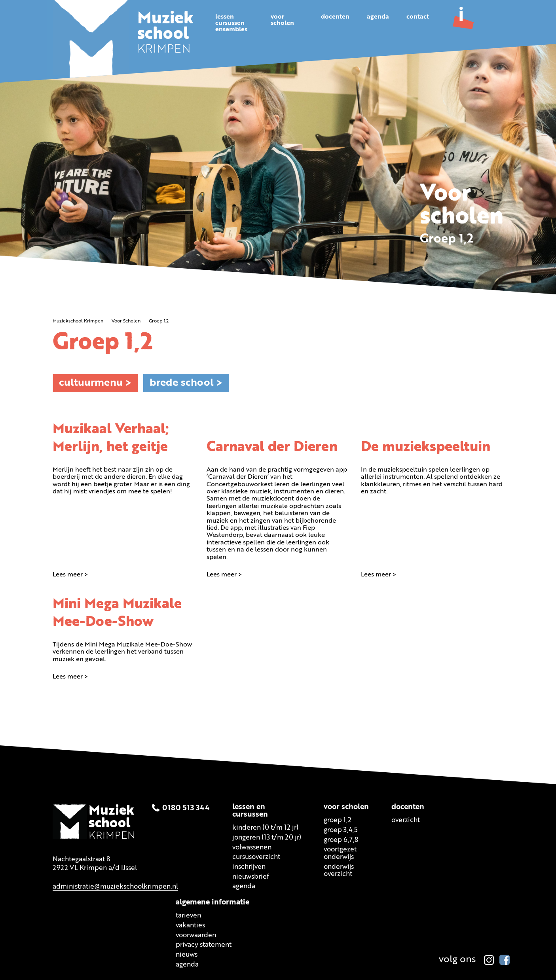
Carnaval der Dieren (273, 447)
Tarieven (188, 916)
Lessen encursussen (250, 811)
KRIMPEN (166, 35)
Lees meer (68, 574)
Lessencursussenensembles (231, 23)
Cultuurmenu (91, 383)
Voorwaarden (196, 935)
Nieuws (187, 955)
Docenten (335, 17)
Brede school (182, 383)
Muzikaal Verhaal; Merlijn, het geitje (112, 437)
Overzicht (406, 821)
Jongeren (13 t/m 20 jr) (267, 838)
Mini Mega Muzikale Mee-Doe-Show (119, 613)
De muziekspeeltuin (427, 447)
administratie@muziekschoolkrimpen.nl (115, 887)
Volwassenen (252, 848)
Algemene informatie (213, 903)
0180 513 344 (186, 808)
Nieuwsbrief (251, 877)
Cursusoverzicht (256, 858)
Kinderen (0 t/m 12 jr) (265, 828)
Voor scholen (346, 808)
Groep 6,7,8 (341, 841)
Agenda (378, 17)
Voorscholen (282, 20)
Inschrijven (249, 867)
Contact (418, 17)
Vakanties (190, 926)
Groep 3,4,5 (341, 831)
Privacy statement (204, 945)
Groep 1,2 (338, 821)
